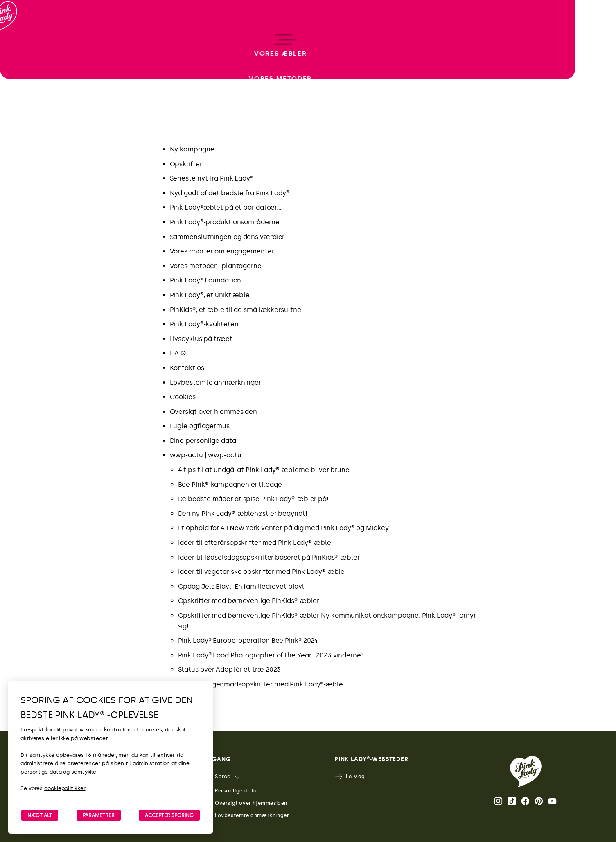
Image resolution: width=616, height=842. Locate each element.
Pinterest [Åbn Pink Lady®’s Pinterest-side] (539, 801)
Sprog (217, 777)
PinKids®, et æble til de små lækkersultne (236, 310)
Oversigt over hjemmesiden (214, 412)
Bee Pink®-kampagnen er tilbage (230, 484)
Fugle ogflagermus (200, 426)
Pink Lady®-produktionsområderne (225, 222)
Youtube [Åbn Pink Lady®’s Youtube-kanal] (552, 801)
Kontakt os (187, 368)
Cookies (183, 397)
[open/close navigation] (21, 421)
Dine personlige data (203, 441)
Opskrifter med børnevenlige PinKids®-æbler (249, 601)
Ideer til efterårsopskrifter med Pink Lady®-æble (255, 543)
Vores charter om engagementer (222, 251)
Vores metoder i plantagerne (216, 266)
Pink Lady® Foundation (206, 280)
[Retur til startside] (21, 41)
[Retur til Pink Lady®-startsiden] (526, 772)
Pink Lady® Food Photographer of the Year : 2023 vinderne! (271, 655)
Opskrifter (186, 164)
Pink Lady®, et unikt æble (210, 295)
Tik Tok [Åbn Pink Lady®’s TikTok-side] (512, 801)
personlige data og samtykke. (59, 772)
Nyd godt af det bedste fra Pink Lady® (230, 193)
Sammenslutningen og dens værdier (227, 237)
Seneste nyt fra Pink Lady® (212, 178)
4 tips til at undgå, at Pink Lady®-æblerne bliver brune (264, 470)
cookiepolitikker (65, 788)
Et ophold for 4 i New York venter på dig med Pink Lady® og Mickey (284, 528)
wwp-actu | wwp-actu (206, 455)
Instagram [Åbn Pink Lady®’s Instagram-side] (498, 801)
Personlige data (230, 791)
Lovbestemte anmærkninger (216, 383)
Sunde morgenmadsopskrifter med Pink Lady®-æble (261, 684)
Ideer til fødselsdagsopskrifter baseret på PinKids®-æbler (269, 557)
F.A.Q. (178, 353)
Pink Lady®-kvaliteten (204, 324)
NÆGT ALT (40, 815)
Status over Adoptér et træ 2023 (230, 669)
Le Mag (350, 777)
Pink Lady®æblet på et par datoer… (226, 207)
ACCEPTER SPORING (169, 815)
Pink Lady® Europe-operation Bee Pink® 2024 (248, 640)
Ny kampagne (192, 149)
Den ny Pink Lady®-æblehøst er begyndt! (243, 514)
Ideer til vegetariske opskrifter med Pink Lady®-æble (262, 572)
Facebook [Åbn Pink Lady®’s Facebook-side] (525, 801)
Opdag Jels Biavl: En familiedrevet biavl (241, 586)
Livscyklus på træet (201, 339)
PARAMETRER (99, 815)
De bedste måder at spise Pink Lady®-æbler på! (254, 499)
